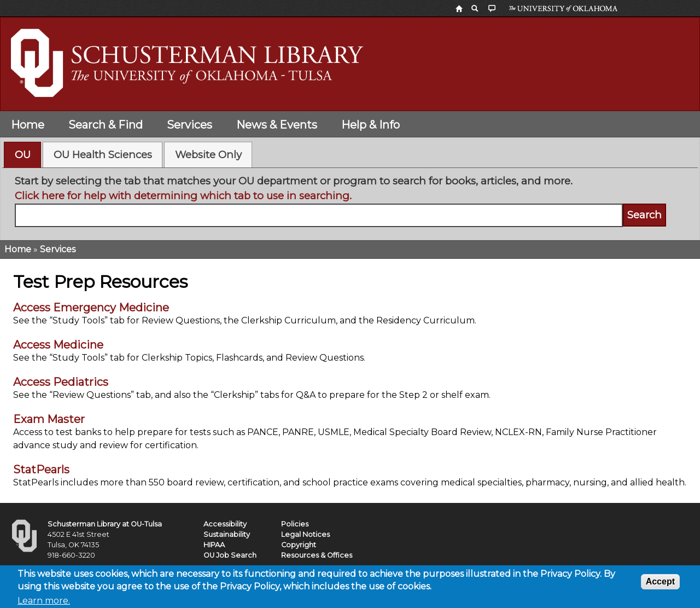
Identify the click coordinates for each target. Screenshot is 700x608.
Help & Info (371, 125)
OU (23, 155)
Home (28, 125)
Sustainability (227, 534)
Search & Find (106, 125)
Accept (660, 584)
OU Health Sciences (103, 155)
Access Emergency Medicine (91, 308)
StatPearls (41, 470)
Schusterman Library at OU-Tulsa (105, 524)
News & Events (277, 125)
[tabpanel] (350, 200)
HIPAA (214, 545)
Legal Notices (305, 534)
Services (189, 125)
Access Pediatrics (61, 382)
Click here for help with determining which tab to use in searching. (183, 196)
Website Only (208, 155)
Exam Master (49, 419)
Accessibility (225, 524)
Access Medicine (58, 345)
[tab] (22, 155)
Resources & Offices (317, 555)
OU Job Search (230, 555)
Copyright (299, 545)
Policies (295, 524)
